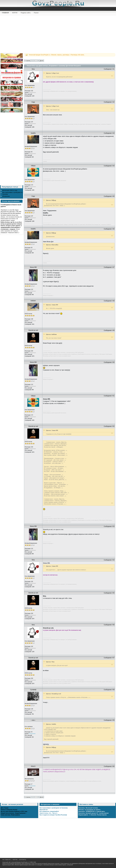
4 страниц (27, 61)
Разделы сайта (26, 13)
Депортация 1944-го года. (10, 190)
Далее (42, 61)
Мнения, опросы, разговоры (60, 55)
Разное (36, 13)
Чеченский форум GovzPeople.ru (39, 55)
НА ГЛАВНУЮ (6, 860)
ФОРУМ (15, 13)
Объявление (6, 196)
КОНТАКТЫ (23, 860)
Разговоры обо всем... (78, 55)
